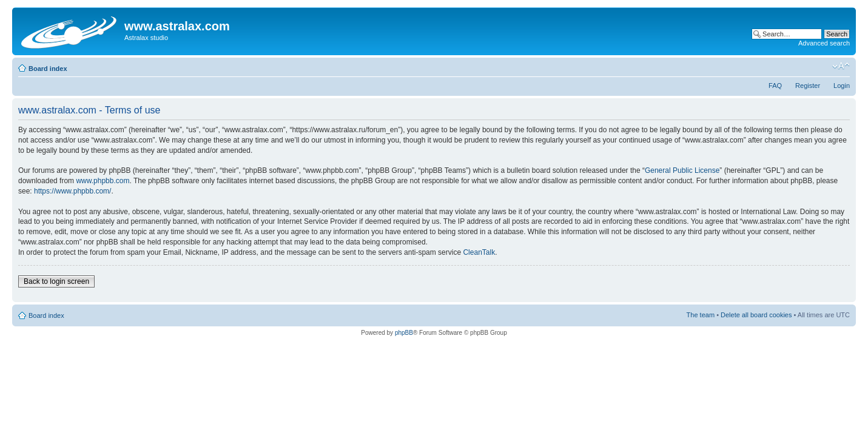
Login (842, 86)
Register (808, 86)
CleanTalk (479, 252)
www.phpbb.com (103, 181)
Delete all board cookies (756, 315)
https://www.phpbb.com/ (72, 191)
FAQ (775, 86)
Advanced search (824, 43)
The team (701, 315)
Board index (48, 69)
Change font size (841, 66)
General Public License (682, 170)
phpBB (404, 333)
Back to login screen (56, 281)
